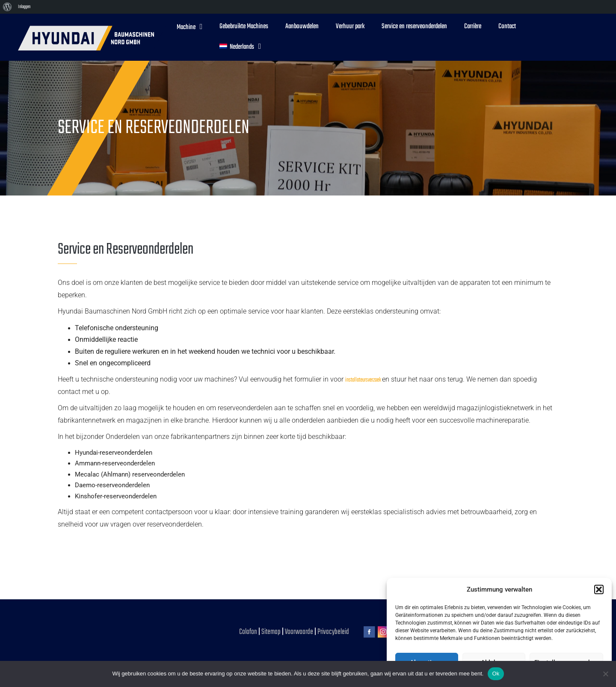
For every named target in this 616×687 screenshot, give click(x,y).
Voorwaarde (300, 632)
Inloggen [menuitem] (24, 7)
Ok (496, 674)
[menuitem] (7, 7)
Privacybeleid (333, 632)
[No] (605, 674)
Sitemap (271, 632)
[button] (599, 589)
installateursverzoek (364, 380)
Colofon (248, 632)
